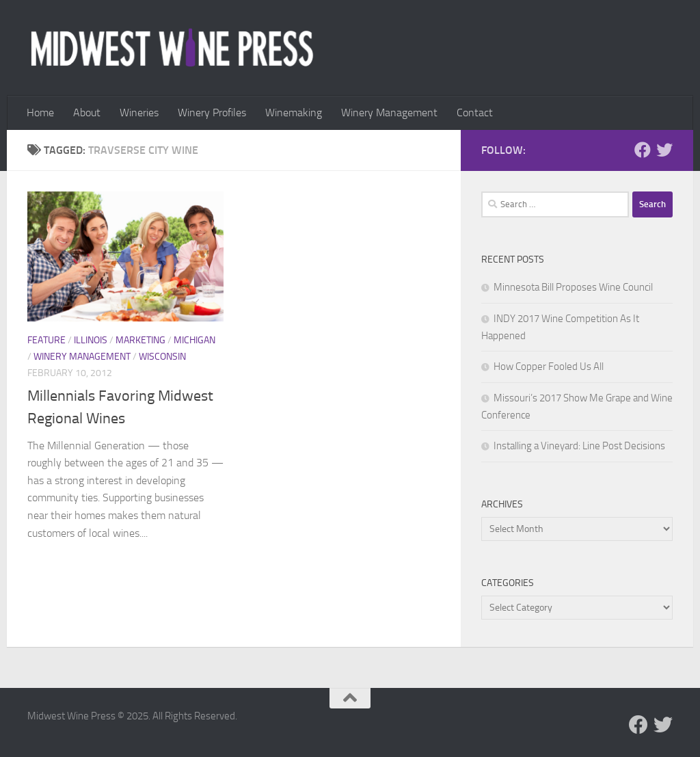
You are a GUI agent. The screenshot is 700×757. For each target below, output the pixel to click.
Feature (46, 340)
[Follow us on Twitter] (664, 150)
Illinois (91, 340)
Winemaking (294, 112)
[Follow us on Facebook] (643, 150)
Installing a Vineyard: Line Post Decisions (579, 446)
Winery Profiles (212, 112)
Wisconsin (162, 357)
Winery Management (389, 112)
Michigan (194, 340)
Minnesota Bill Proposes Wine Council (573, 287)
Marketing (140, 340)
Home (40, 112)
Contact (475, 112)
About (87, 112)
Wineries (139, 112)
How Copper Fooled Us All (549, 367)
